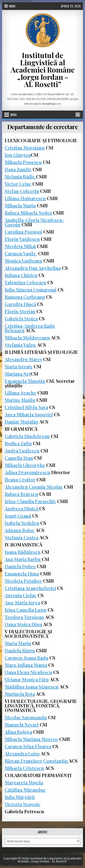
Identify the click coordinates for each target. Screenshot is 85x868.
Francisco (31, 761)
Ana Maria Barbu (23, 559)
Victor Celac (18, 184)
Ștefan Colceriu (22, 191)
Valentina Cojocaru (25, 282)
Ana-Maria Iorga (22, 602)
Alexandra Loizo (22, 753)
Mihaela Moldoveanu (27, 337)
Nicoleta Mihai (20, 246)
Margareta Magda (24, 782)
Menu (12, 6)
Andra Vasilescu (22, 451)
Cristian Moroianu (25, 148)
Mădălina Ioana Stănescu (32, 687)
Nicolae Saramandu (26, 717)
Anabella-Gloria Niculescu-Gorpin (34, 222)
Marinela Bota (20, 694)
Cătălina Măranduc (25, 790)
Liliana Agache (21, 393)
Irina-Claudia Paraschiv (30, 501)
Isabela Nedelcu (22, 523)
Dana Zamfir (18, 169)
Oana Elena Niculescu (28, 672)
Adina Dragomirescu (27, 472)
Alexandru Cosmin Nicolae (34, 487)
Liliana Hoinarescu (25, 198)
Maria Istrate (19, 366)
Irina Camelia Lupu (26, 610)
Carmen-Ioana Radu (27, 658)
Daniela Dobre (20, 566)
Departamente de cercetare (43, 127)
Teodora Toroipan (24, 617)
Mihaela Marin (20, 205)
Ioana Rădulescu (23, 552)
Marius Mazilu (20, 400)
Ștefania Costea (22, 537)
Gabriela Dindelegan (27, 436)
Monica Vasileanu (24, 261)
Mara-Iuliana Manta (26, 665)
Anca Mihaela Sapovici (29, 414)
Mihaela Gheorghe (25, 465)
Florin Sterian (20, 311)
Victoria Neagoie (23, 804)
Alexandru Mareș (23, 359)
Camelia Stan (19, 458)
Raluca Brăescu (21, 494)
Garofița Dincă (20, 304)
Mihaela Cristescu (24, 768)
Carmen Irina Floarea (28, 746)
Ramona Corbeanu (25, 297)
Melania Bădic (20, 176)
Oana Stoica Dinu (23, 624)
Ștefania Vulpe (20, 345)
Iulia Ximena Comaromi (31, 290)
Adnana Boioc (20, 530)
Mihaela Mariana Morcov (31, 739)
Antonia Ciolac (21, 595)
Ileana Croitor (20, 479)
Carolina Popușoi (23, 232)
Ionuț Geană (18, 516)
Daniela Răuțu (20, 650)
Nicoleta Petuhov (23, 581)
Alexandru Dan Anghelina (33, 268)
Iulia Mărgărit (20, 797)
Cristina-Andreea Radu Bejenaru (30, 328)
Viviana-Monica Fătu (27, 679)
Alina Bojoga (18, 732)
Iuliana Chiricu (21, 275)
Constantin (56, 761)
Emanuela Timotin (25, 381)
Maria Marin (18, 643)
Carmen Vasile (21, 253)
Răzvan (13, 761)
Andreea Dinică (22, 508)
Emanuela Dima (22, 574)
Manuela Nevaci (22, 725)
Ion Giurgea (18, 155)
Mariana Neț (18, 374)
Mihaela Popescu (23, 162)
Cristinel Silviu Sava (26, 407)
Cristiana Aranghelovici (30, 588)
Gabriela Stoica (21, 318)
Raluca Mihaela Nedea (28, 213)
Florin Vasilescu (22, 239)
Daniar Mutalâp (22, 422)
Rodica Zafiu (18, 443)
